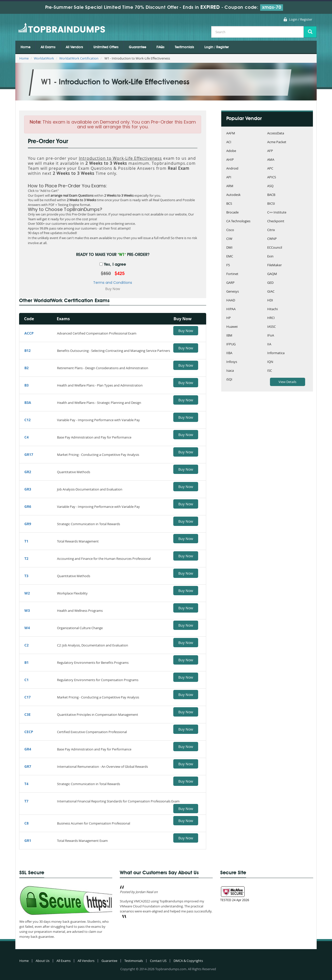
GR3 (28, 489)
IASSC (271, 327)
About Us (43, 961)
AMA (271, 160)
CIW (229, 239)
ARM (230, 186)
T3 (26, 576)
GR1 (28, 840)
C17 (27, 697)
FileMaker (274, 265)
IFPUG (231, 344)
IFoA (271, 336)
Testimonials (184, 47)
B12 (27, 350)
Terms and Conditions (113, 283)
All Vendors (74, 47)
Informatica (276, 353)
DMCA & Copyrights (188, 961)
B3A (28, 402)
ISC (270, 371)
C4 (26, 437)
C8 (26, 823)
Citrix (271, 230)
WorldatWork (44, 58)
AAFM (231, 133)
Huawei (232, 327)
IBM (229, 336)
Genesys (233, 292)
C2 (26, 645)
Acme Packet (277, 142)
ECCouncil (275, 248)
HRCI (271, 318)
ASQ (270, 186)
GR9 (28, 524)
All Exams (48, 47)
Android (232, 169)
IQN (270, 362)
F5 (228, 265)
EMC (230, 257)
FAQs (160, 47)
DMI (229, 248)
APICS (272, 177)
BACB (271, 195)
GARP (230, 283)
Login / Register (301, 19)
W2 (27, 593)
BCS (229, 204)
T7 (26, 801)
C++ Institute (277, 213)
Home (25, 47)
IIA (269, 344)
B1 (26, 662)
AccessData (276, 133)
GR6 (28, 506)
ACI (229, 142)
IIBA (229, 353)
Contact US (158, 961)
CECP (29, 732)
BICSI (271, 204)
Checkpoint (276, 221)
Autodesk (233, 195)
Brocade (232, 213)
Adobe (231, 151)
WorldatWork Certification (79, 58)
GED (270, 283)
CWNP (272, 239)
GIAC (271, 292)
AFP (270, 151)
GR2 (28, 472)
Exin (270, 257)
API (229, 177)
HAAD (231, 301)
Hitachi (272, 309)
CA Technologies (238, 221)
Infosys (232, 362)
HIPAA (231, 309)
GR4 (28, 749)
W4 (27, 628)
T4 (26, 784)
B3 (26, 385)
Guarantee (137, 47)
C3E (27, 714)
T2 (26, 558)
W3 (27, 610)
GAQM (272, 274)
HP (229, 318)
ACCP (29, 333)
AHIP (230, 160)
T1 (26, 541)
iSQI (229, 380)
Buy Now (186, 331)
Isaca (230, 371)
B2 (26, 368)
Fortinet (232, 274)
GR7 (28, 766)
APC (270, 169)
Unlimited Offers (106, 47)
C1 (26, 680)
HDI (270, 301)
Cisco (230, 230)
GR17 (29, 454)
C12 (27, 420)
